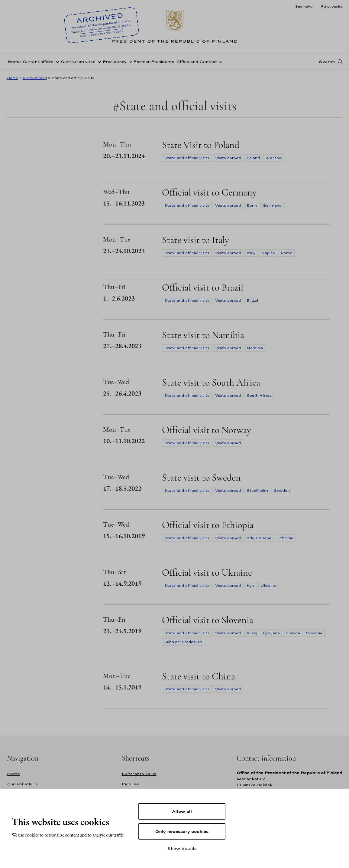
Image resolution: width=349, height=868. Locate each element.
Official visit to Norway (207, 430)
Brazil (252, 301)
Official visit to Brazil (203, 287)
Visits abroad (35, 78)
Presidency (115, 62)
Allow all (182, 811)
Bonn (252, 205)
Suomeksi (304, 6)
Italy (251, 253)
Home (14, 62)
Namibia (255, 348)
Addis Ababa (259, 538)
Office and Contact (197, 62)
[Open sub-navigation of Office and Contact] (220, 61)
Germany (272, 205)
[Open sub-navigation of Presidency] (129, 61)
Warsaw (274, 158)
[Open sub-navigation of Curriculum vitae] (98, 61)
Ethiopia (285, 538)
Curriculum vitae (78, 62)
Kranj (252, 633)
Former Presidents (154, 62)
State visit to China (199, 676)
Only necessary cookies (182, 831)
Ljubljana (271, 633)
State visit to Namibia (203, 335)
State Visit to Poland (201, 145)
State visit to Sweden (201, 477)
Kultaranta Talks (139, 774)
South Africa (259, 396)
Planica (293, 633)
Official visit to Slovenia (208, 620)
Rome (287, 253)
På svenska (332, 6)
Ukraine (268, 586)
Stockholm (257, 491)
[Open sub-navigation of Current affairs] (56, 61)
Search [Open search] (327, 61)
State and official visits (187, 158)
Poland (253, 158)
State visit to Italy (196, 240)
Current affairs (38, 62)
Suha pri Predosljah (183, 642)
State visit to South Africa (211, 382)
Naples (268, 253)
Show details (182, 848)
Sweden (282, 491)
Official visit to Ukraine (207, 572)
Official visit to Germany (209, 192)
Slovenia (314, 633)
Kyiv (251, 586)
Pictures (131, 784)
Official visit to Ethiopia (208, 525)
